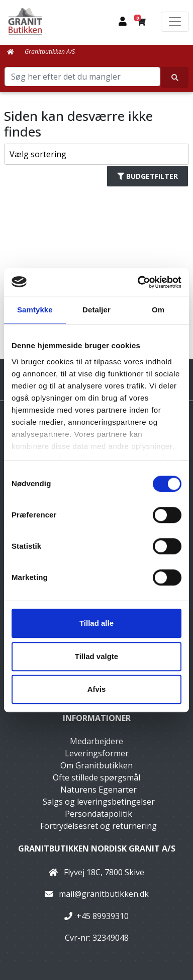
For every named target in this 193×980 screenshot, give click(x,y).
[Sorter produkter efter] (97, 154)
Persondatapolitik (99, 814)
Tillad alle (96, 623)
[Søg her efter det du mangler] (175, 77)
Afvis (97, 689)
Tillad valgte (96, 656)
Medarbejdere (96, 741)
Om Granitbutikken (96, 765)
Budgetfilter (148, 176)
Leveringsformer (97, 753)
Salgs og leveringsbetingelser (99, 802)
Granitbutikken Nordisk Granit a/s (97, 848)
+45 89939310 (103, 916)
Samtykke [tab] (35, 310)
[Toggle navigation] (175, 22)
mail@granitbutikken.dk (104, 894)
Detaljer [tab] (96, 310)
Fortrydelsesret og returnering (99, 826)
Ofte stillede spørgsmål (96, 777)
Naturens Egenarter (99, 790)
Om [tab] (158, 310)
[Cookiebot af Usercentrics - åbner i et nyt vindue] (138, 282)
